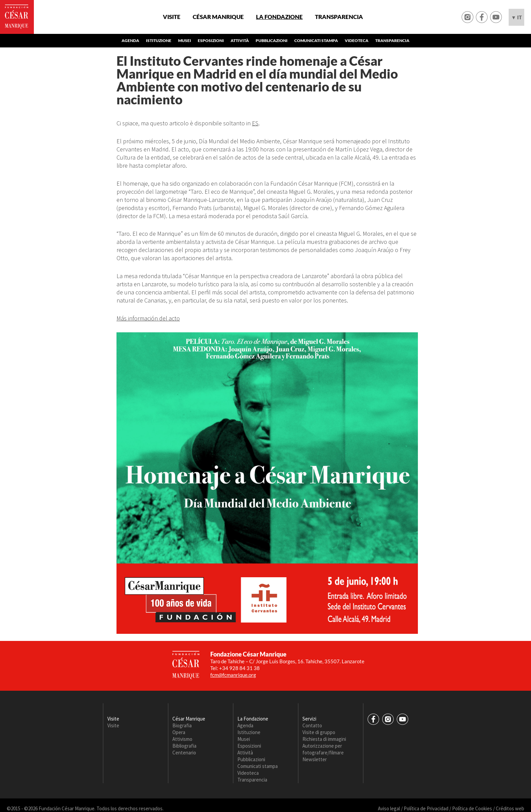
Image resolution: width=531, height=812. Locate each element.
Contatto (312, 725)
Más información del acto (148, 318)
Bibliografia (184, 746)
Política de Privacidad (426, 808)
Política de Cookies (472, 808)
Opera (179, 732)
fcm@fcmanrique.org (233, 675)
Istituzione (159, 40)
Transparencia (339, 17)
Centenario (184, 753)
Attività (240, 40)
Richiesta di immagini (324, 739)
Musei (185, 40)
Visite (172, 17)
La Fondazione (279, 17)
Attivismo (182, 739)
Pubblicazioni (272, 40)
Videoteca (357, 40)
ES (255, 123)
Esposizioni (211, 40)
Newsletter (315, 759)
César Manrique (218, 17)
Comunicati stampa (316, 40)
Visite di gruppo (319, 732)
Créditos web (510, 808)
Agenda (130, 40)
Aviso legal (389, 808)
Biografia (182, 725)
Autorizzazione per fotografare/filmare (323, 749)
